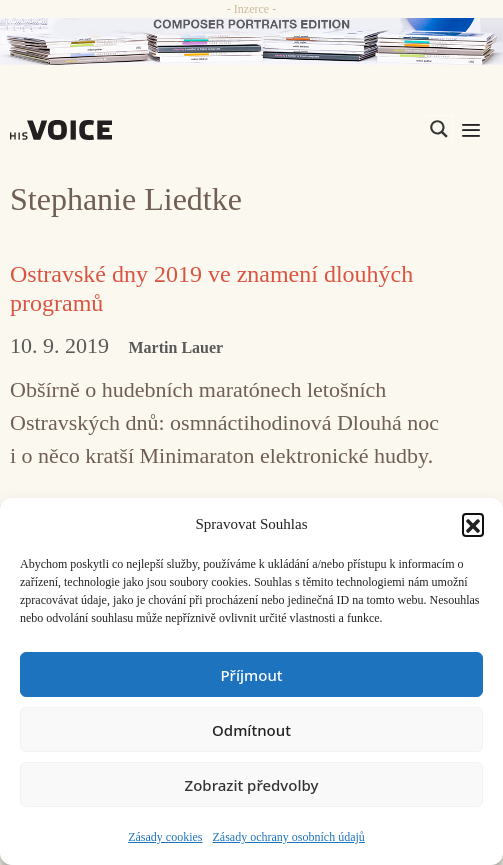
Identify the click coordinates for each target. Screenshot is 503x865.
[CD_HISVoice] (251, 41)
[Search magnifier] (439, 129)
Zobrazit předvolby (252, 785)
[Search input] (344, 129)
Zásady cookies (165, 837)
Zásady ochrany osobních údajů (289, 837)
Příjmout (251, 675)
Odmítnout (251, 730)
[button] (473, 524)
